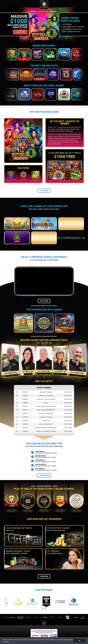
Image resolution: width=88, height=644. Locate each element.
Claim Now (44, 475)
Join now (44, 576)
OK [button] (79, 641)
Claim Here (20, 32)
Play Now (44, 190)
